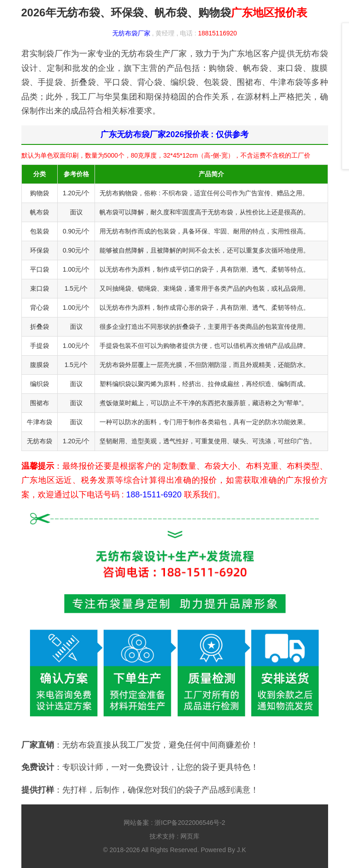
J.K (241, 850)
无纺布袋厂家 (131, 33)
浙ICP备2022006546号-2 (190, 823)
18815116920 (218, 33)
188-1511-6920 (154, 495)
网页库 (190, 836)
